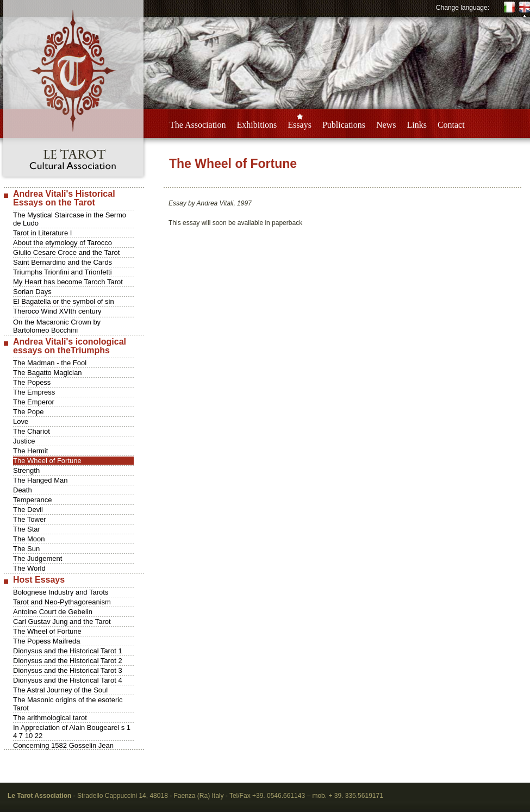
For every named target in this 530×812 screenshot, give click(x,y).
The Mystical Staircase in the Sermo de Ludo (70, 219)
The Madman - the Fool (50, 363)
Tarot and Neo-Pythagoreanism (62, 602)
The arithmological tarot (50, 718)
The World (29, 568)
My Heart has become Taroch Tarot (68, 282)
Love (21, 421)
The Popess (32, 382)
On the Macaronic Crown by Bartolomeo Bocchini (57, 326)
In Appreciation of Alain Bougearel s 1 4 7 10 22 (72, 732)
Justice (24, 441)
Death (23, 490)
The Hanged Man (40, 480)
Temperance (33, 500)
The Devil (28, 510)
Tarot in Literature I (42, 233)
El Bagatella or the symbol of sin (64, 301)
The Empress (34, 392)
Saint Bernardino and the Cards (63, 262)
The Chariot (32, 431)
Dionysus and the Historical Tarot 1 (68, 651)
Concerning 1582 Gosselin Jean (63, 745)
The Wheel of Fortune (47, 461)
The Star (27, 529)
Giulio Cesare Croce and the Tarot (66, 252)
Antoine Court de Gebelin (53, 612)
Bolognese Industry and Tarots (61, 592)
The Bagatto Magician (47, 373)
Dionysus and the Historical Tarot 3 (68, 670)
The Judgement (38, 558)
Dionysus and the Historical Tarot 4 (68, 680)
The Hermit (30, 451)
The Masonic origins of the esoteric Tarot (68, 704)
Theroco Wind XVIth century (57, 311)
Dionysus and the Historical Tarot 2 (68, 661)
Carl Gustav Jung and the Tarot (62, 622)
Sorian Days (32, 292)
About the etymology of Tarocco (63, 243)
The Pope (28, 412)
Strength (26, 470)
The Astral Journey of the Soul (60, 690)
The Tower (29, 519)
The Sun (26, 549)
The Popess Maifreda (47, 641)
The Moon (29, 539)
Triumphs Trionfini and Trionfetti (63, 272)
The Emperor (34, 402)
